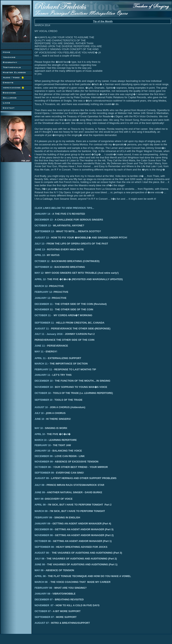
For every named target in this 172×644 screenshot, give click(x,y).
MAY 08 (39, 570)
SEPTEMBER (42, 400)
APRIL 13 (40, 255)
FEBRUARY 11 (43, 369)
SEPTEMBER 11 (44, 323)
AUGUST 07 (43, 623)
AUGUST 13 (42, 238)
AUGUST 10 (41, 407)
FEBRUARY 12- (44, 292)
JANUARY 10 (42, 451)
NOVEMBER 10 (44, 387)
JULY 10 (40, 413)
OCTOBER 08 (43, 541)
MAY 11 (39, 352)
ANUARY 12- (43, 298)
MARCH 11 (41, 364)
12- (42, 273)
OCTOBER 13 (43, 225)
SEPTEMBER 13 (44, 231)
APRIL (38, 279)
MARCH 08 (43, 582)
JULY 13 (39, 244)
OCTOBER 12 (42, 261)
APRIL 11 (40, 358)
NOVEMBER (42, 309)
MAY (37, 273)
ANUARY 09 (43, 524)
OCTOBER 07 (52, 611)
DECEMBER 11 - (71, 304)
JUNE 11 (40, 346)
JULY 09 (39, 485)
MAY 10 (40, 428)
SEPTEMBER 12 (43, 267)
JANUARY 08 (44, 594)
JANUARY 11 (42, 375)
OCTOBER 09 (43, 467)
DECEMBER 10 (44, 381)
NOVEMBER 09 (44, 462)
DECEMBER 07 (45, 599)
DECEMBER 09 (44, 456)
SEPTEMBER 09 (44, 473)
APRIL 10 (41, 434)
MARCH (39, 286)
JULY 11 (40, 334)
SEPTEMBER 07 (56, 617)
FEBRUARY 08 (60, 588)
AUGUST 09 (42, 478)
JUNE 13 (40, 249)
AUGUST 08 (42, 553)
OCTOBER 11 (43, 315)
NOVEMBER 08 (44, 535)
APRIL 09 (40, 505)
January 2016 (54, 334)
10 (51, 400)
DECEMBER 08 (44, 529)
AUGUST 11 (42, 329)
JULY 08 (40, 559)
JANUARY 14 (43, 214)
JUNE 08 (40, 564)
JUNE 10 (40, 419)
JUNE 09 (41, 492)
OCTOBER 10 (43, 393)
